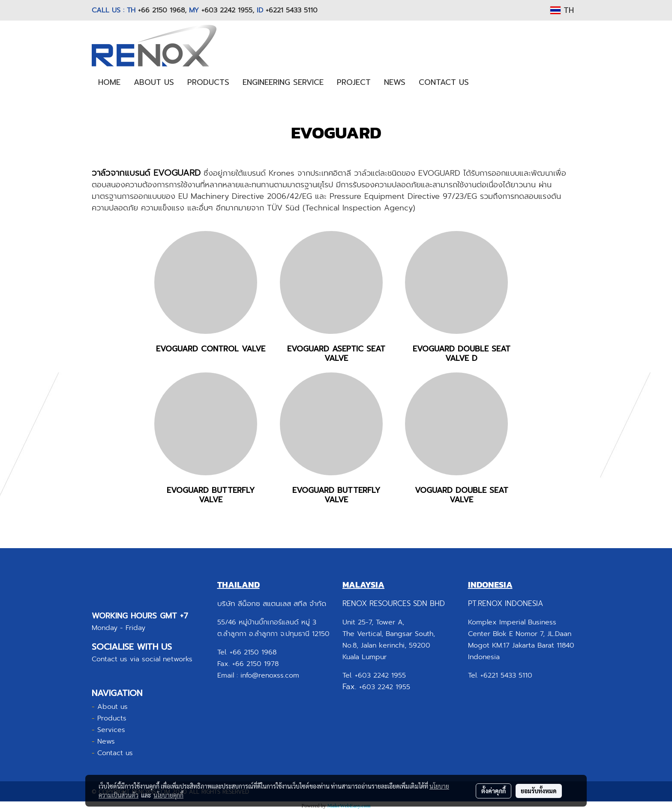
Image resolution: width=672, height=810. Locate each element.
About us (112, 707)
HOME (109, 82)
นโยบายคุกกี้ (168, 795)
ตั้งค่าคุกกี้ (493, 791)
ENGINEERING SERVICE (283, 82)
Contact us (115, 753)
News (106, 741)
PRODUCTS (208, 82)
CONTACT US (444, 82)
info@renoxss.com (270, 675)
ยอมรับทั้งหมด (539, 791)
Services (111, 730)
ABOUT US (154, 82)
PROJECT (354, 82)
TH (562, 10)
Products (112, 718)
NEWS (395, 82)
